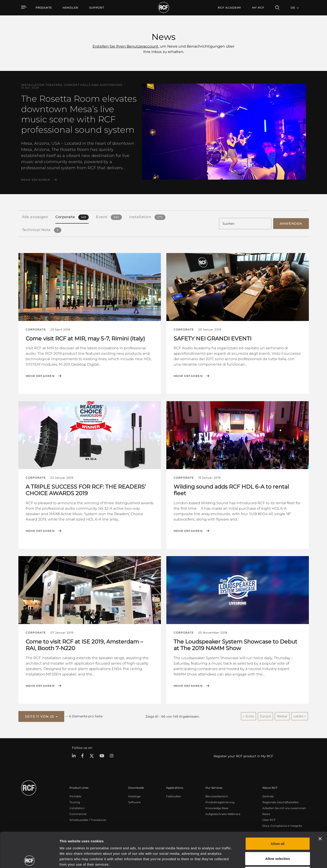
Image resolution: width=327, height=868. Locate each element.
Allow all (278, 809)
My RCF (258, 8)
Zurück (265, 716)
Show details (233, 859)
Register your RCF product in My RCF (243, 756)
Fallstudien (174, 796)
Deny (278, 838)
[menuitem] (70, 8)
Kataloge (134, 796)
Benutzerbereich (217, 796)
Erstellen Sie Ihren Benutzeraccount (125, 46)
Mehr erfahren (36, 180)
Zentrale (268, 796)
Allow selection (277, 823)
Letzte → (300, 716)
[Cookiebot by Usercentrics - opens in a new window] (29, 859)
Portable (75, 796)
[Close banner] (320, 804)
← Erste (248, 716)
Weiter (282, 716)
